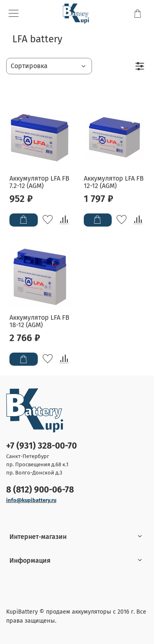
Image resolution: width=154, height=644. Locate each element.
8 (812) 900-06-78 (40, 490)
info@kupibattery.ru (31, 500)
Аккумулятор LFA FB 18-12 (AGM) (39, 321)
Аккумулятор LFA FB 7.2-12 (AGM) (39, 182)
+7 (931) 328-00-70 (41, 446)
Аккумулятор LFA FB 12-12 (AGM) (114, 182)
